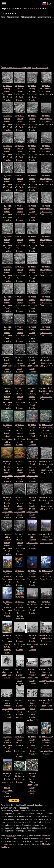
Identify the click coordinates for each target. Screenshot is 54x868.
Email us (11, 836)
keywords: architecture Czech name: (32, 607)
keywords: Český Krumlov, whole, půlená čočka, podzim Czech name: (7, 785)
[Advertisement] (22, 41)
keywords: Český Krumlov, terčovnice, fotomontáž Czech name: (46, 745)
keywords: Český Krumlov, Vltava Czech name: (32, 745)
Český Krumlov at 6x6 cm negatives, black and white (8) (25, 68)
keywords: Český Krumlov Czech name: (20, 610)
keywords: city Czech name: (7, 644)
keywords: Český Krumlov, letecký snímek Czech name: (46, 394)
